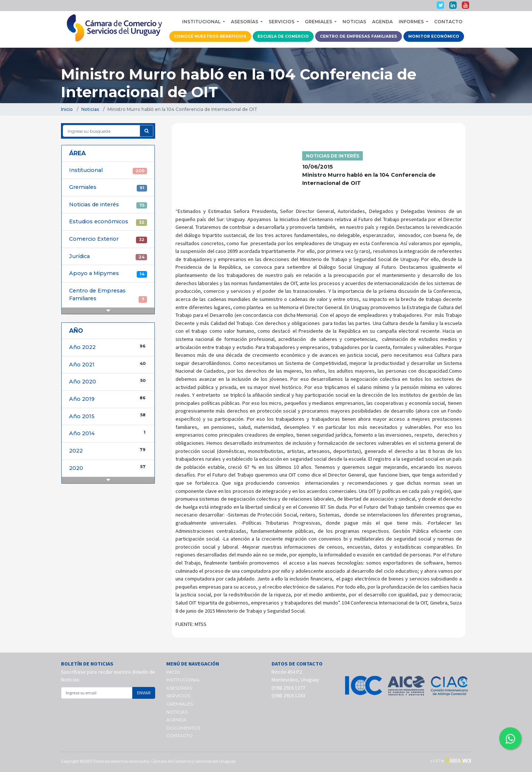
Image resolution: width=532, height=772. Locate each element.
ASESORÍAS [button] (245, 22)
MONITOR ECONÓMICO (434, 36)
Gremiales (108, 187)
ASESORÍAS (179, 688)
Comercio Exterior (108, 239)
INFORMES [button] (412, 22)
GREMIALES (180, 704)
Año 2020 (108, 381)
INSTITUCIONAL (183, 680)
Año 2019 (108, 399)
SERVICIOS (178, 696)
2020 (108, 468)
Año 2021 (108, 364)
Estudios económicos (108, 222)
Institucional (108, 170)
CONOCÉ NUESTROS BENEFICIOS (210, 36)
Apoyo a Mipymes (108, 274)
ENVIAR (144, 693)
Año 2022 (108, 347)
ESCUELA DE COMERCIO (283, 36)
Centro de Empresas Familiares (108, 295)
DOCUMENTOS (183, 728)
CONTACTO (448, 22)
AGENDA (382, 22)
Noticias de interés (108, 205)
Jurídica (108, 257)
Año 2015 (108, 416)
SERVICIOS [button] (282, 22)
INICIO (173, 672)
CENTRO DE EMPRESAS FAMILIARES (359, 36)
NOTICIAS (354, 22)
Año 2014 (108, 433)
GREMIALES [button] (319, 22)
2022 (108, 451)
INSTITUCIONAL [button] (202, 22)
